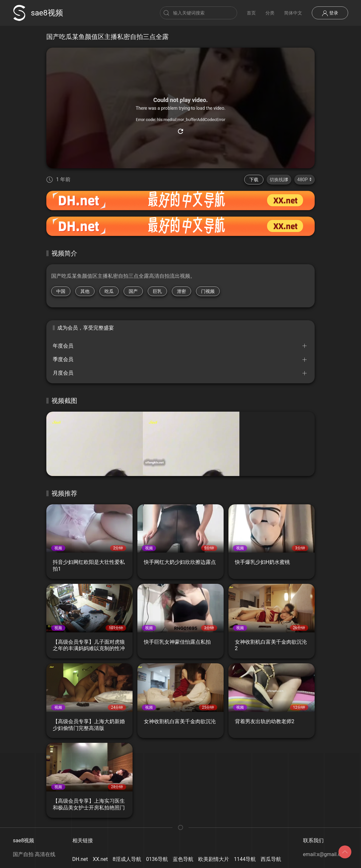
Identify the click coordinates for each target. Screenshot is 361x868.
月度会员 (63, 373)
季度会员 (63, 359)
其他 (85, 291)
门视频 (208, 291)
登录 (330, 13)
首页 (251, 13)
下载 (254, 180)
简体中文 (293, 13)
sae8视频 (38, 13)
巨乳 (157, 291)
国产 (133, 291)
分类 (270, 13)
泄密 (181, 291)
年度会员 (63, 346)
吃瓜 (109, 291)
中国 (61, 291)
